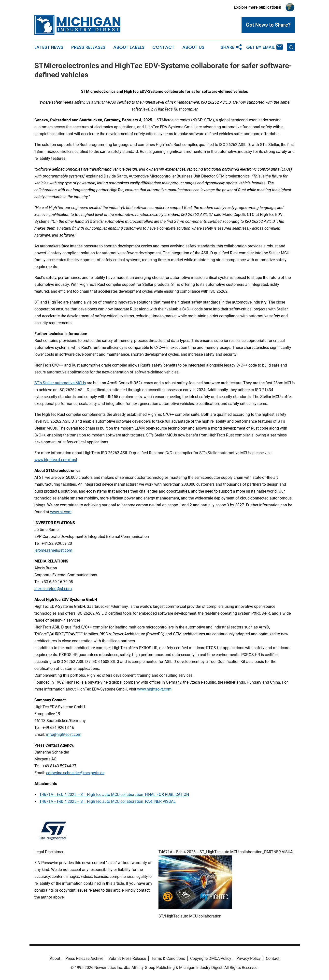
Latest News (49, 47)
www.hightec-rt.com (154, 689)
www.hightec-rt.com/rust (56, 460)
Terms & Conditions (168, 958)
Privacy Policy (249, 958)
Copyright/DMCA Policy (211, 958)
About (55, 958)
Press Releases (88, 47)
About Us (193, 47)
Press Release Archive (84, 958)
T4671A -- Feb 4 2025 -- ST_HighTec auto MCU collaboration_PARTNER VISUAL (107, 801)
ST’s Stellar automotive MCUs (60, 383)
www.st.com (61, 512)
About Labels (129, 47)
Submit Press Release (127, 958)
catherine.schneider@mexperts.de (75, 773)
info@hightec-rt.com (64, 734)
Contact (163, 47)
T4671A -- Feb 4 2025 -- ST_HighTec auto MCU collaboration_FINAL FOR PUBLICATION (114, 795)
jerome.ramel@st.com (53, 550)
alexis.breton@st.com (53, 589)
